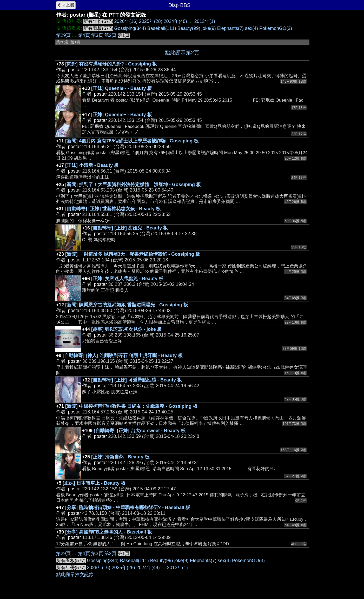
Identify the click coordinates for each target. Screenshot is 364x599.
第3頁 (97, 35)
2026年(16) (126, 21)
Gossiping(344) (130, 28)
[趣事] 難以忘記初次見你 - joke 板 (127, 329)
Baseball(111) (162, 28)
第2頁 (110, 35)
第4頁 (84, 35)
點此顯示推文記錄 (75, 575)
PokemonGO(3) (276, 28)
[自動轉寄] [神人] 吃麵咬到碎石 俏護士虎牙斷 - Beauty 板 (123, 356)
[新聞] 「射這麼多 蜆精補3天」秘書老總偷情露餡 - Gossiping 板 (133, 254)
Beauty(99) (189, 28)
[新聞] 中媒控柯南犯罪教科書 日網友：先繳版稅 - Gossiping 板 (131, 406)
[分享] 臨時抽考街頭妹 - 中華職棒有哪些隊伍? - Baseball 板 (128, 508)
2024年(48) (175, 21)
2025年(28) (151, 21)
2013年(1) (205, 21)
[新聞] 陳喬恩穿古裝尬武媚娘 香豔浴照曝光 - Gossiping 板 (127, 305)
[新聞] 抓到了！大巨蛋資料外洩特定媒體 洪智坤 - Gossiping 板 (133, 185)
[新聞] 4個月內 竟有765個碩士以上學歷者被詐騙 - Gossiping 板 (132, 141)
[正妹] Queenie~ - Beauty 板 (122, 88)
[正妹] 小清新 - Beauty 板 (92, 165)
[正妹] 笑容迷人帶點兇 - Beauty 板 (127, 279)
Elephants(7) (230, 28)
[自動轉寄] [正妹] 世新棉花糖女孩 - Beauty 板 (113, 209)
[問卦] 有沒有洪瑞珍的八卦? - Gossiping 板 (111, 64)
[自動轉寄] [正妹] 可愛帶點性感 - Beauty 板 (137, 380)
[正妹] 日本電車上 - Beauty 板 (94, 483)
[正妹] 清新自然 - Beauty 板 (120, 457)
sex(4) (252, 28)
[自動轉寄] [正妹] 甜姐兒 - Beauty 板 (130, 228)
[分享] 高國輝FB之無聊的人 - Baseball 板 (109, 532)
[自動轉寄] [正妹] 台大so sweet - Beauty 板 (140, 431)
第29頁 (63, 35)
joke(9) (209, 28)
